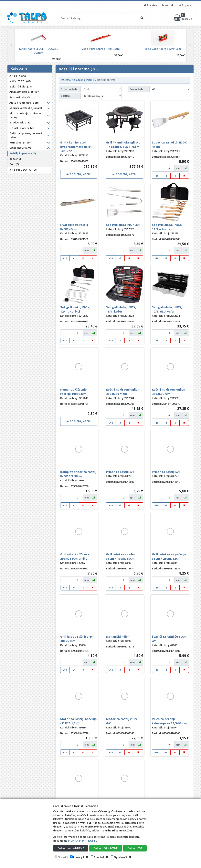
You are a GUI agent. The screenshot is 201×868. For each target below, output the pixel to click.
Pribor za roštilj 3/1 (120, 472)
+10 (157, 176)
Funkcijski (79, 857)
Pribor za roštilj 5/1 (166, 472)
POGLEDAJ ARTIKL (79, 174)
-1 (175, 176)
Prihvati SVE (135, 848)
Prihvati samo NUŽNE (71, 848)
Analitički (100, 857)
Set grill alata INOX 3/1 (123, 225)
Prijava (186, 5)
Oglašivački (121, 857)
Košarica (183, 18)
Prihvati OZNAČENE (106, 848)
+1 (166, 176)
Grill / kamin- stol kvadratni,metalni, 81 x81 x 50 (76, 147)
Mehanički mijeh (118, 636)
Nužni (61, 857)
